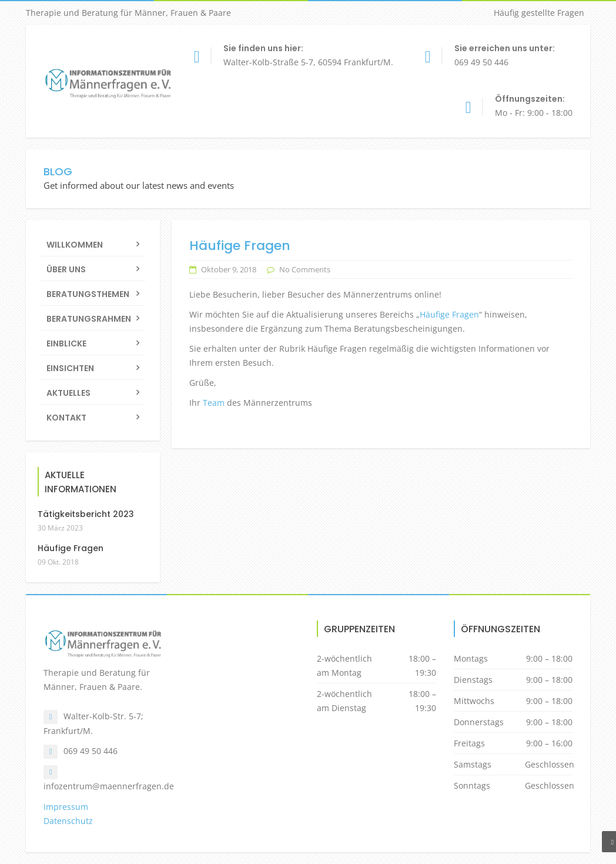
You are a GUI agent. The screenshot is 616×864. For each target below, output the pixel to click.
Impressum (66, 807)
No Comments (305, 269)
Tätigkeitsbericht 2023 (86, 514)
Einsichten (70, 368)
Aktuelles (68, 393)
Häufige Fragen (449, 314)
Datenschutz (68, 821)
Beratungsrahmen (89, 319)
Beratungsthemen (88, 294)
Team (214, 403)
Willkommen (75, 245)
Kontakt (66, 418)
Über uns (66, 269)
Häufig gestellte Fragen (539, 13)
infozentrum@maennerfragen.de (109, 786)
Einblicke (66, 343)
